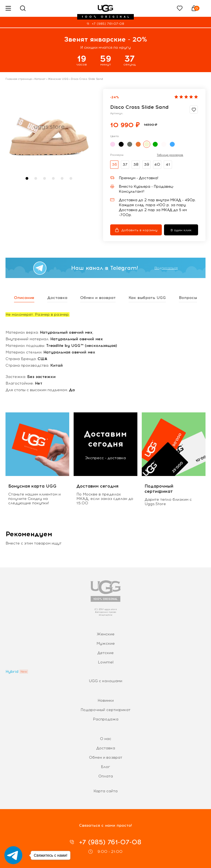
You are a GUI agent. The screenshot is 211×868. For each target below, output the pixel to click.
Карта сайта (105, 791)
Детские (105, 653)
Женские (106, 634)
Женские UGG (58, 79)
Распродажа (106, 719)
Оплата (106, 776)
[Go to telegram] (13, 855)
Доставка (106, 748)
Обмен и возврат (106, 757)
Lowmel (106, 662)
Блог (105, 767)
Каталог (40, 79)
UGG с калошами (105, 681)
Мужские (106, 643)
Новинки (106, 700)
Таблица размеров (170, 155)
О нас (106, 739)
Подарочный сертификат (105, 710)
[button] (27, 178)
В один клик (181, 230)
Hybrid (12, 672)
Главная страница (19, 79)
